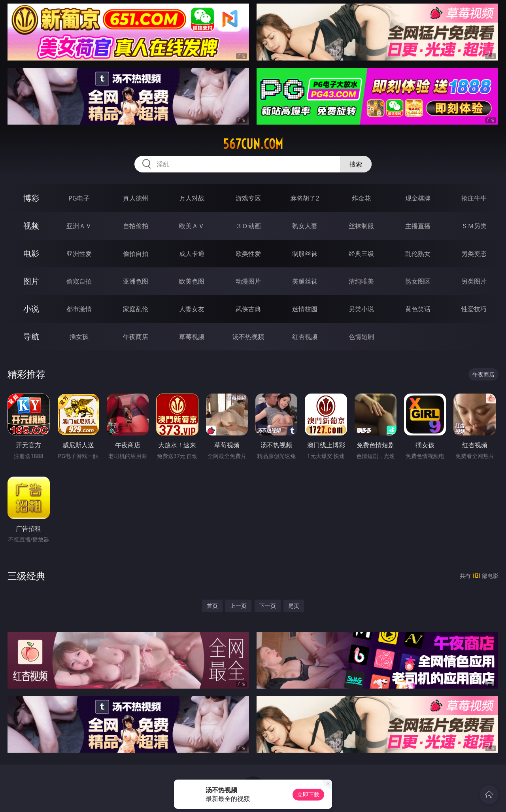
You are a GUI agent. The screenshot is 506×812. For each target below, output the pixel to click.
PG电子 (79, 198)
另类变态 (474, 254)
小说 (31, 309)
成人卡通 (192, 254)
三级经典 (26, 576)
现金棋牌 (418, 198)
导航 (31, 336)
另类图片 (474, 281)
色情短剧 (361, 337)
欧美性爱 (248, 254)
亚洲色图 (136, 281)
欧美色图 (192, 281)
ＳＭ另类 (474, 226)
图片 (31, 281)
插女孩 (79, 337)
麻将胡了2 (305, 198)
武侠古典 (248, 309)
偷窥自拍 (79, 281)
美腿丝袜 (305, 281)
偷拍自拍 (136, 254)
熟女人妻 (305, 226)
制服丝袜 (305, 254)
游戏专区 (248, 198)
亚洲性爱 (79, 254)
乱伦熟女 (418, 254)
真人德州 (136, 198)
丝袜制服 (361, 226)
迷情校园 (305, 309)
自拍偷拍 (136, 226)
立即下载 (308, 794)
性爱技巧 (474, 309)
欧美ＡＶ (192, 226)
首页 (212, 606)
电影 (31, 253)
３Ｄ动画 (248, 226)
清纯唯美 (361, 281)
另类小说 (361, 309)
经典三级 (361, 254)
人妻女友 (192, 309)
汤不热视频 (248, 337)
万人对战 (192, 198)
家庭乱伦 (136, 309)
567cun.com (253, 144)
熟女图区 (418, 281)
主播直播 (418, 226)
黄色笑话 (418, 309)
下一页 (268, 606)
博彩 (31, 198)
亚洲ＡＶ (79, 226)
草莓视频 (192, 337)
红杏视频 (305, 337)
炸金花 (361, 198)
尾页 (294, 606)
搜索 (356, 164)
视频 (31, 226)
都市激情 (79, 309)
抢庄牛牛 (474, 198)
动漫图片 (248, 281)
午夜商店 (136, 337)
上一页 (238, 606)
